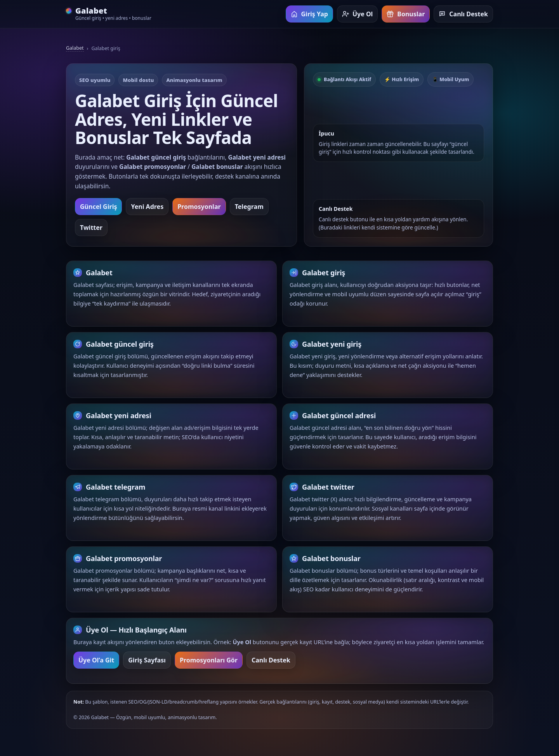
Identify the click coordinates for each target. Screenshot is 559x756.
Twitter (91, 228)
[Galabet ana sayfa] (109, 14)
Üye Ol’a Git (96, 661)
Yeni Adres (147, 207)
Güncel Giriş (98, 207)
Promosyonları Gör (209, 661)
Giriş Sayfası (147, 661)
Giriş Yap (309, 14)
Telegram (249, 207)
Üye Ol (357, 14)
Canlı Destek (463, 14)
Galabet (75, 48)
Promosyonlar (199, 207)
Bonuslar (406, 14)
